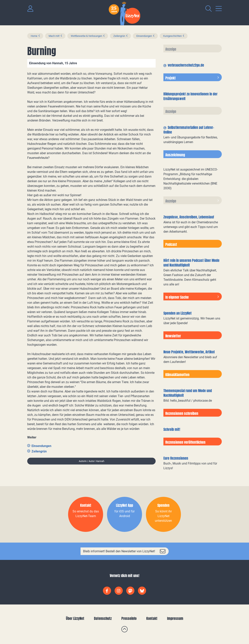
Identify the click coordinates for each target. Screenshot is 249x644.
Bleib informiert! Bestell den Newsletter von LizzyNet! (119, 551)
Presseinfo (129, 618)
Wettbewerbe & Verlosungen (86, 36)
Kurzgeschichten (172, 36)
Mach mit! (54, 36)
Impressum (175, 618)
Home (34, 36)
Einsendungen (144, 36)
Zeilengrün (119, 36)
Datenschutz (103, 618)
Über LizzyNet (75, 618)
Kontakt (152, 618)
